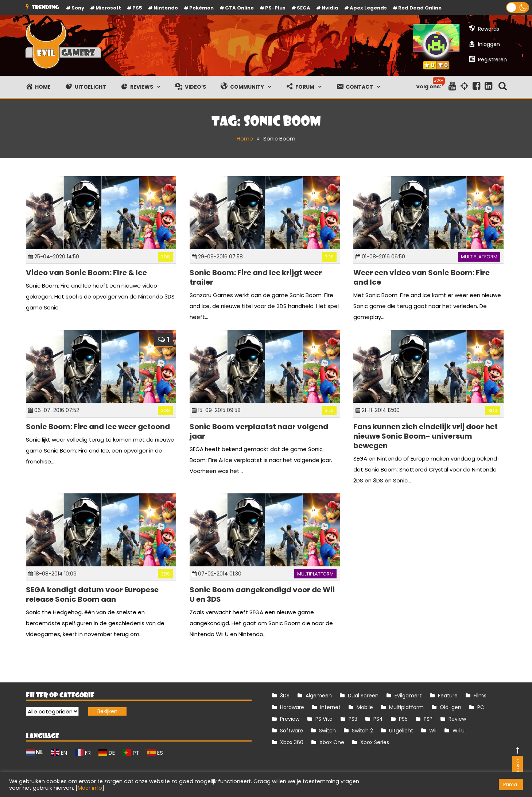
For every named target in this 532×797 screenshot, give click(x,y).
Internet (330, 707)
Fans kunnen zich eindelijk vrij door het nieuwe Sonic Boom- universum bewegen (426, 436)
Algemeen (319, 696)
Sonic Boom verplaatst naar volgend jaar (259, 431)
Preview (290, 719)
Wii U (459, 731)
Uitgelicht (401, 731)
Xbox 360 (292, 742)
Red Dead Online (420, 8)
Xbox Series (375, 742)
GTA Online (239, 8)
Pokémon (201, 8)
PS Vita (324, 719)
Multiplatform (479, 257)
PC (481, 707)
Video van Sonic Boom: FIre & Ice (86, 273)
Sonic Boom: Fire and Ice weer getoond (98, 427)
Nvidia (330, 8)
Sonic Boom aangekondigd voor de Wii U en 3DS (262, 594)
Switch (327, 731)
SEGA (304, 8)
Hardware (292, 707)
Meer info (90, 788)
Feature (448, 696)
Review (457, 719)
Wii (433, 731)
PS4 (378, 719)
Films (480, 696)
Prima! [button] (511, 784)
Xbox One (332, 742)
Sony (78, 8)
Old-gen (451, 707)
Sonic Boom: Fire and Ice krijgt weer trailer (256, 277)
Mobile (365, 707)
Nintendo (166, 8)
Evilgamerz (408, 696)
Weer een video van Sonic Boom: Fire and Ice (422, 277)
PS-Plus (275, 8)
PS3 (353, 719)
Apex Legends (368, 8)
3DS (165, 257)
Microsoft (108, 8)
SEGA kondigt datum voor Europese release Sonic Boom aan (92, 594)
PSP (428, 719)
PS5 (137, 8)
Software (292, 731)
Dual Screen (363, 696)
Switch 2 (362, 731)
